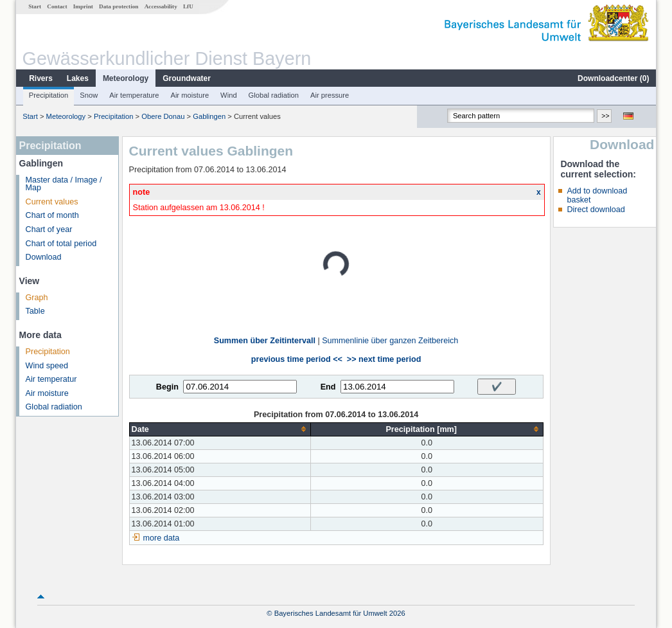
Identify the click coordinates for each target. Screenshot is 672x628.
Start (35, 6)
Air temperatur (51, 379)
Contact (57, 6)
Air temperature (134, 95)
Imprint (83, 6)
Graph (37, 298)
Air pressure (330, 95)
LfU (188, 6)
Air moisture (190, 95)
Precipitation (49, 95)
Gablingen (209, 116)
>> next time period (384, 359)
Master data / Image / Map (64, 184)
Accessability (161, 6)
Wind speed (47, 366)
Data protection (119, 6)
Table (35, 311)
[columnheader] (220, 429)
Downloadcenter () (613, 78)
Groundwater (187, 78)
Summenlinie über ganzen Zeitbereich (390, 341)
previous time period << (297, 359)
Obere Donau (163, 116)
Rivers (41, 78)
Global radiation (274, 95)
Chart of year (49, 229)
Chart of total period (61, 244)
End (328, 387)
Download (44, 257)
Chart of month (52, 215)
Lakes (78, 78)
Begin (167, 387)
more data (162, 538)
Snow (89, 95)
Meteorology (126, 78)
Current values (52, 202)
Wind (229, 95)
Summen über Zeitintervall (265, 341)
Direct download (596, 210)
